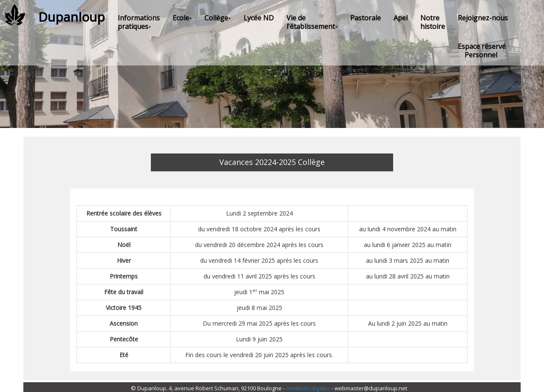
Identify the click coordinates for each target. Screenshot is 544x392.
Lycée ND (259, 18)
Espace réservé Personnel (482, 51)
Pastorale (365, 18)
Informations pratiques (139, 22)
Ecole (182, 18)
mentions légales (308, 388)
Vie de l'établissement (312, 22)
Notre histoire (433, 22)
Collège (218, 18)
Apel (401, 18)
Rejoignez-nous (483, 18)
